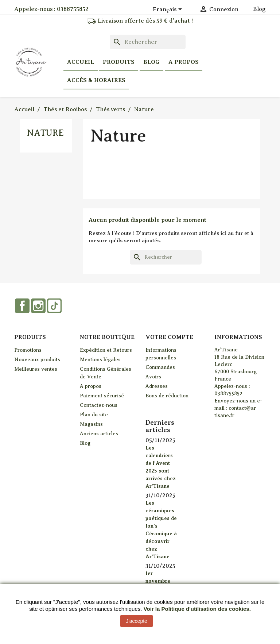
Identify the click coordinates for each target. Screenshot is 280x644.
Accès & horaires (96, 80)
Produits (119, 62)
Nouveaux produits (37, 360)
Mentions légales (100, 360)
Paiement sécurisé (102, 396)
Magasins (91, 424)
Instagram (38, 306)
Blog (259, 9)
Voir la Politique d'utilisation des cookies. (197, 609)
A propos (184, 62)
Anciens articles (99, 434)
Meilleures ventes (36, 369)
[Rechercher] (148, 42)
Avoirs (153, 377)
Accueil (81, 62)
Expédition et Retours (106, 350)
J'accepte (137, 621)
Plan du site (94, 415)
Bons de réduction (167, 396)
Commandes (160, 367)
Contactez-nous (99, 405)
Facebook (22, 306)
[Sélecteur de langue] (169, 10)
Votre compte (169, 337)
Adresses (157, 386)
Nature (45, 133)
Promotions (28, 350)
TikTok (54, 306)
